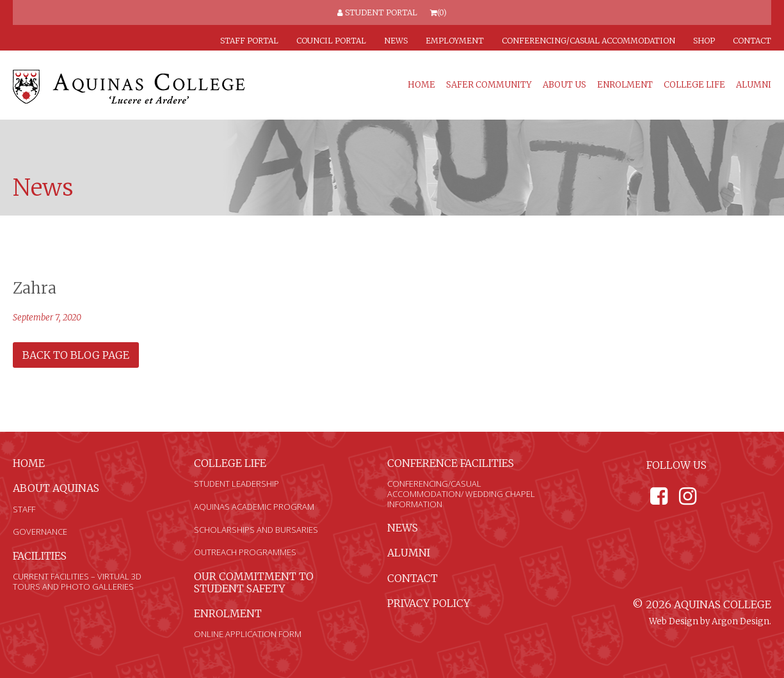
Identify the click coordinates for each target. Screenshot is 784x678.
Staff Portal (249, 41)
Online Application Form (248, 634)
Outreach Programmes (245, 552)
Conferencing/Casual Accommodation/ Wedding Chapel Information (461, 493)
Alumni (754, 85)
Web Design (674, 621)
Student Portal (377, 12)
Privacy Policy (429, 603)
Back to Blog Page (76, 355)
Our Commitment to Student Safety (254, 582)
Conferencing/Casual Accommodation (588, 41)
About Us (564, 85)
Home (421, 85)
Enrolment (625, 85)
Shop (704, 41)
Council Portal (331, 41)
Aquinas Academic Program (254, 507)
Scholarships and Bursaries (256, 530)
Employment (455, 41)
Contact (752, 41)
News (396, 41)
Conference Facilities (451, 463)
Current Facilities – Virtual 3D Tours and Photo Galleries (77, 581)
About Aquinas (56, 488)
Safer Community (489, 85)
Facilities (40, 556)
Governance (40, 532)
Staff (24, 509)
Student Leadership (236, 484)
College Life (694, 85)
